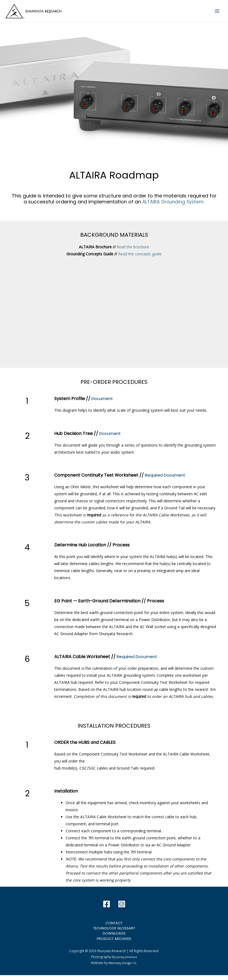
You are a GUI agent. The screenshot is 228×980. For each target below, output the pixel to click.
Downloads (114, 938)
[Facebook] (107, 907)
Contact (114, 926)
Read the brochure (133, 250)
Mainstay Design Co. (123, 968)
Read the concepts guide (140, 257)
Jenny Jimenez (127, 962)
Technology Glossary (114, 932)
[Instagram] (122, 907)
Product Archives (114, 943)
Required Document (166, 478)
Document (103, 402)
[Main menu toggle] (217, 13)
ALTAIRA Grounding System (173, 205)
